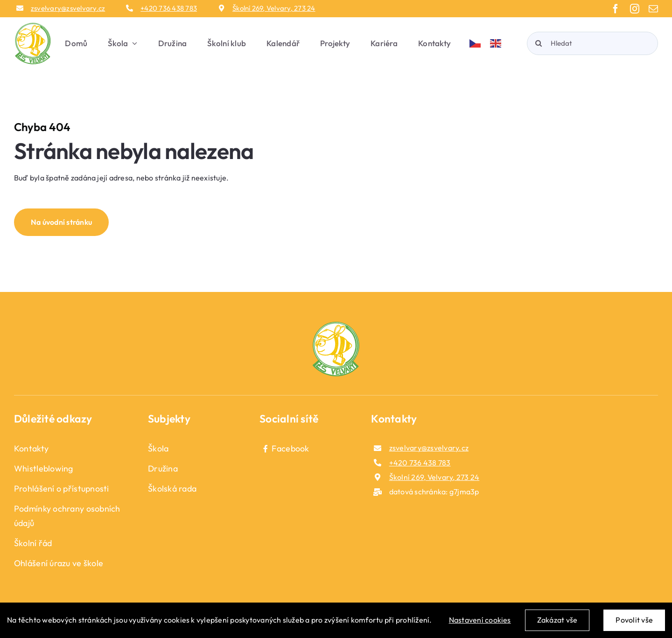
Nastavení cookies (480, 620)
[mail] (653, 9)
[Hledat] (592, 43)
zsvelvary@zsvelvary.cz (68, 8)
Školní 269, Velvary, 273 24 (274, 8)
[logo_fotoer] (336, 326)
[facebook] (616, 9)
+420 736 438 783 (169, 8)
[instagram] (635, 9)
